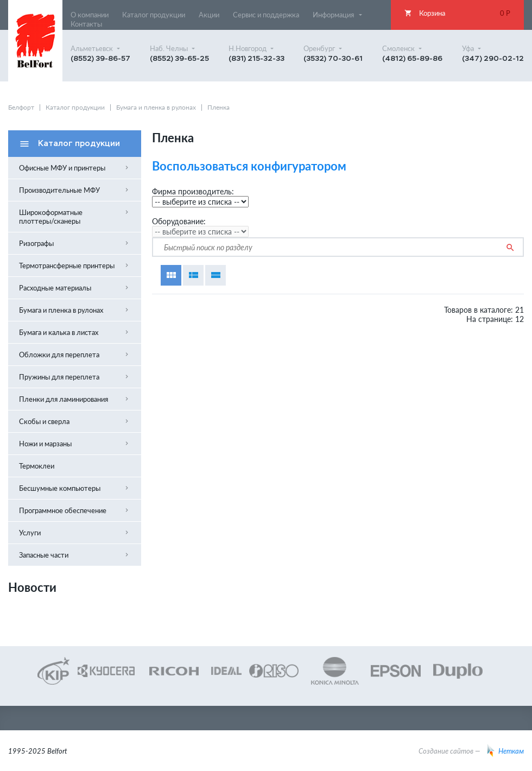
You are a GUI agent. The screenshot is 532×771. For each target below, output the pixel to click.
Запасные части (75, 555)
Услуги (75, 533)
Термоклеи (37, 466)
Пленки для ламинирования (75, 399)
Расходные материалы (75, 288)
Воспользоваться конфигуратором (249, 166)
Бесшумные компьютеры (75, 488)
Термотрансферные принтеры (75, 266)
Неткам (506, 751)
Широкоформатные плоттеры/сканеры (75, 217)
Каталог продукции (75, 107)
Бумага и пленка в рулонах (156, 107)
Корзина (457, 13)
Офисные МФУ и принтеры (75, 168)
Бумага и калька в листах (75, 332)
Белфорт (21, 107)
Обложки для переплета (75, 355)
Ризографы (75, 243)
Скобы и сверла (75, 421)
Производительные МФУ (75, 190)
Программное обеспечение (75, 510)
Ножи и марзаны (75, 444)
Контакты (86, 24)
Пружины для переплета (75, 377)
